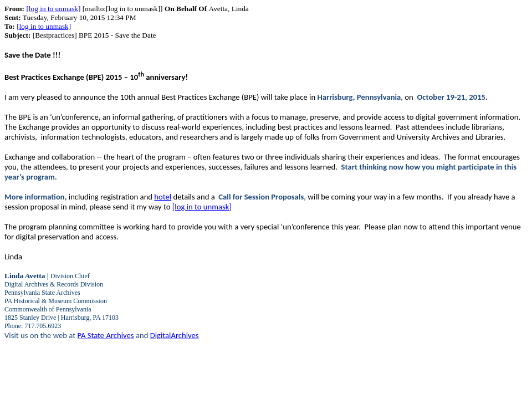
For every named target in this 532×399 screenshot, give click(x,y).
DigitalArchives (175, 335)
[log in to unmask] (53, 9)
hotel (163, 197)
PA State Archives (105, 335)
